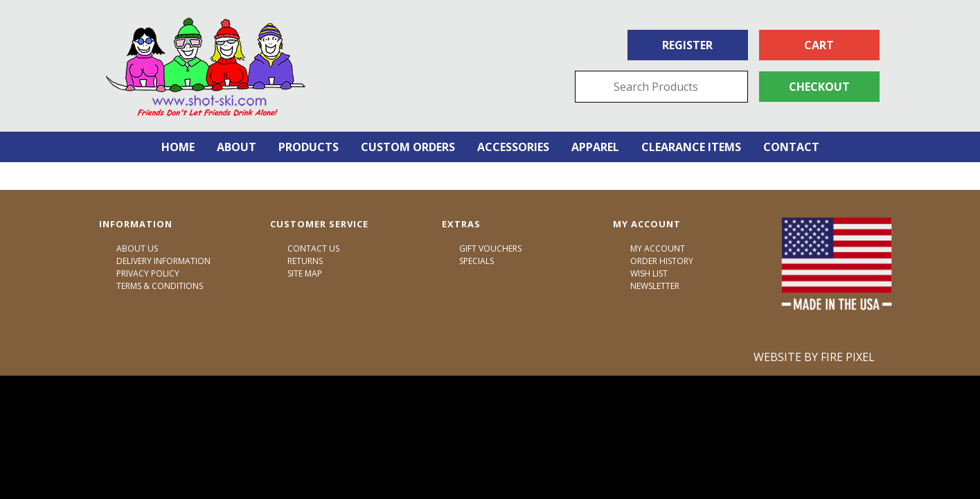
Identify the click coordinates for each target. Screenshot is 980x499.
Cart (819, 45)
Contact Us (313, 248)
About (237, 147)
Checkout (819, 87)
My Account (658, 248)
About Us (137, 248)
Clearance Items (691, 147)
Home (178, 147)
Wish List (649, 273)
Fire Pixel (848, 357)
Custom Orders (408, 147)
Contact (791, 147)
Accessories (513, 147)
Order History (662, 261)
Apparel (595, 147)
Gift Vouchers (490, 248)
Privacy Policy (148, 273)
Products (309, 147)
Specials (476, 261)
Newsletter (655, 286)
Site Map (305, 273)
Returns (305, 261)
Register (687, 45)
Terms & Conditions (160, 286)
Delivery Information (163, 261)
